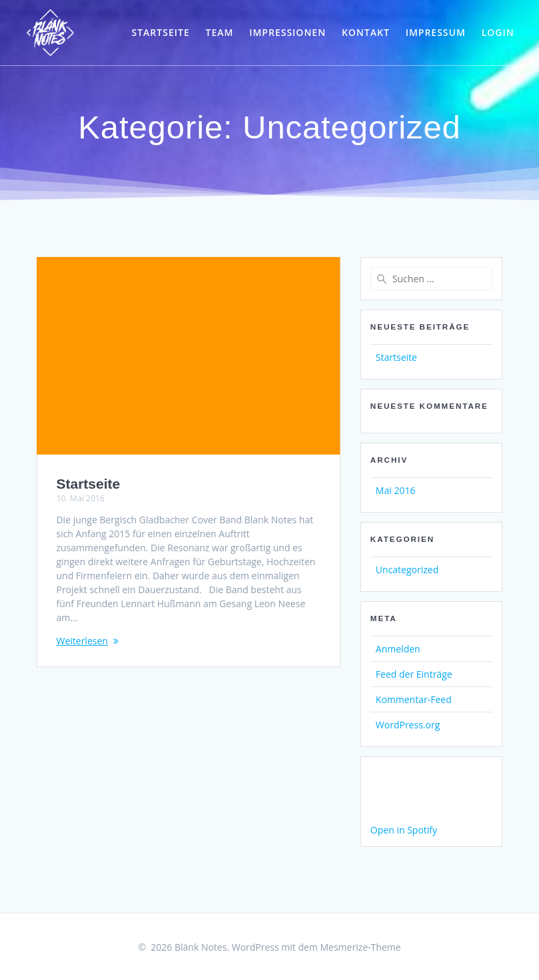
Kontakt (366, 32)
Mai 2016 (396, 490)
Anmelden (398, 649)
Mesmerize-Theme (360, 947)
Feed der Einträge (414, 674)
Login (498, 32)
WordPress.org (408, 725)
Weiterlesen (82, 641)
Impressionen (287, 32)
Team (219, 32)
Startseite (160, 32)
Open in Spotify (404, 830)
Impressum (436, 32)
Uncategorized (407, 570)
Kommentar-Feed (414, 699)
